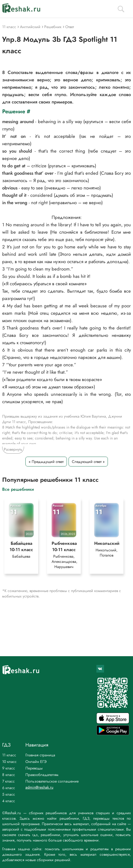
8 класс (9, 775)
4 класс (9, 801)
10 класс (9, 762)
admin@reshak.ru (39, 787)
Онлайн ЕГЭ (36, 762)
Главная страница (40, 755)
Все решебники (18, 489)
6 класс (9, 788)
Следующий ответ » (88, 462)
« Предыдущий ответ (46, 462)
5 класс (9, 794)
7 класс (8, 781)
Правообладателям (42, 775)
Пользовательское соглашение (52, 781)
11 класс (9, 755)
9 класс (9, 768)
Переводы (34, 768)
